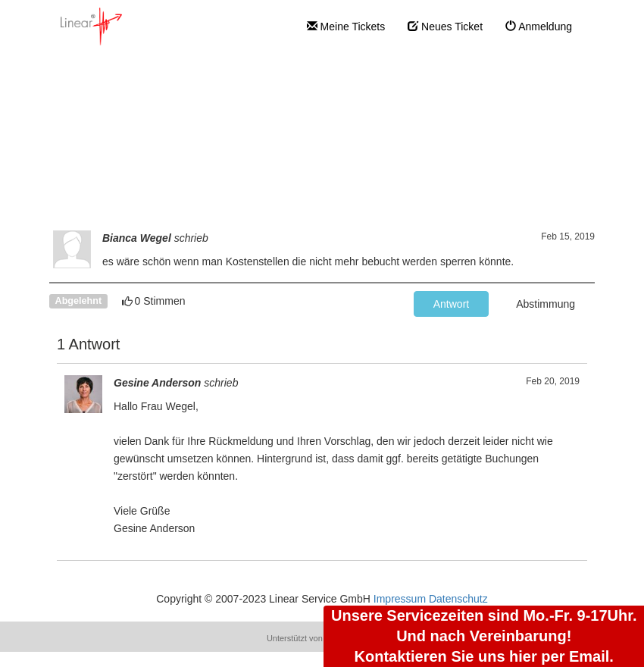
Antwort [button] (451, 304)
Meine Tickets (346, 27)
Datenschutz (458, 599)
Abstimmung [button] (546, 304)
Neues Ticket (445, 27)
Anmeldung (539, 27)
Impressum (400, 599)
